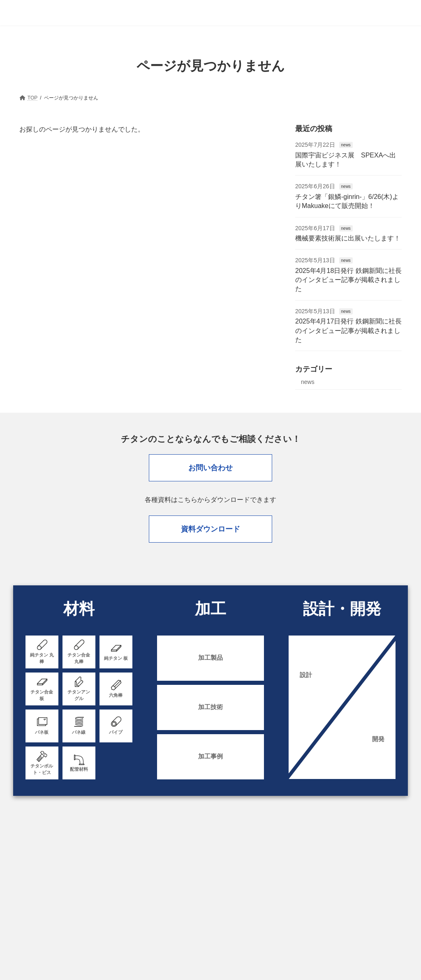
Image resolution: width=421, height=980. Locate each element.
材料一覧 (257, 855)
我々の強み (181, 855)
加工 (287, 855)
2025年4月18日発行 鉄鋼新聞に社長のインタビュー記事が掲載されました (348, 280)
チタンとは (378, 855)
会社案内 (341, 855)
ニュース (106, 880)
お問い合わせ (210, 468)
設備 (312, 855)
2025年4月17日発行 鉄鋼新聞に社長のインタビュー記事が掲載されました (348, 331)
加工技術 (210, 709)
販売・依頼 (220, 855)
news (346, 145)
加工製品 (210, 660)
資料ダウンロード (210, 530)
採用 (135, 880)
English (217, 880)
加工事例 (210, 758)
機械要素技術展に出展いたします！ (348, 238)
